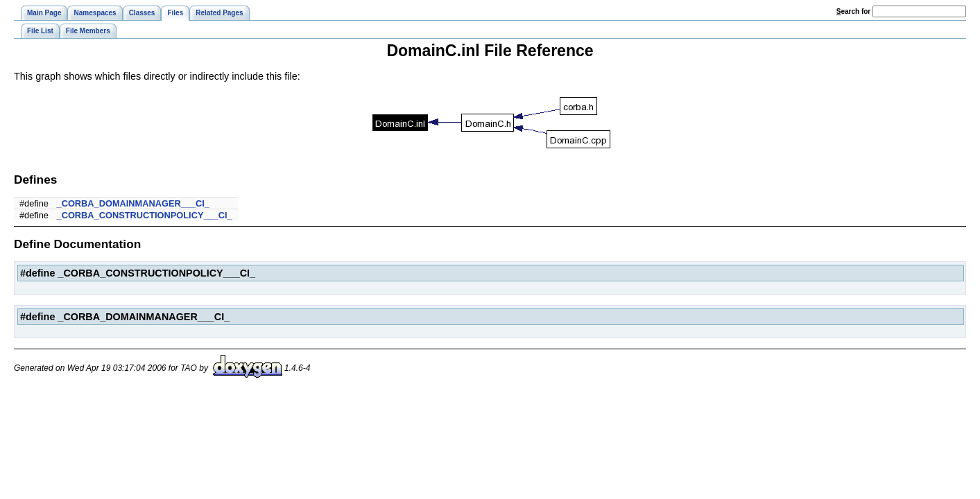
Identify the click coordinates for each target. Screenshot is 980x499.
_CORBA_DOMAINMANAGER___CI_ (133, 203)
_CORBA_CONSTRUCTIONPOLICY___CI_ (145, 215)
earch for (853, 11)
